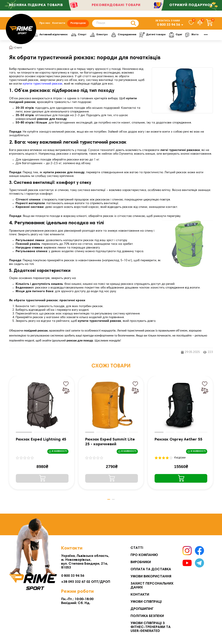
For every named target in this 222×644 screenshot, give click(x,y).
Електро (118, 37)
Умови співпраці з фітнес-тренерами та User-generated (151, 627)
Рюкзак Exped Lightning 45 (41, 442)
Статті (18, 50)
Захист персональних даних (152, 586)
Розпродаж (78, 24)
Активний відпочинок (71, 37)
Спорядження (143, 37)
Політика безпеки (147, 616)
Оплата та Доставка (151, 569)
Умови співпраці (146, 602)
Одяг (194, 37)
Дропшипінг (142, 609)
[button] (108, 501)
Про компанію (144, 555)
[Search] (115, 24)
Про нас (45, 24)
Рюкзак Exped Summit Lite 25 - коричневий (110, 444)
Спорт (99, 37)
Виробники (141, 562)
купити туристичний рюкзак (43, 86)
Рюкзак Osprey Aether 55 (178, 442)
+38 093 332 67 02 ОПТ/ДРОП (86, 582)
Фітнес (42, 37)
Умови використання (151, 577)
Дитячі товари (171, 37)
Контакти (59, 24)
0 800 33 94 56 (168, 26)
